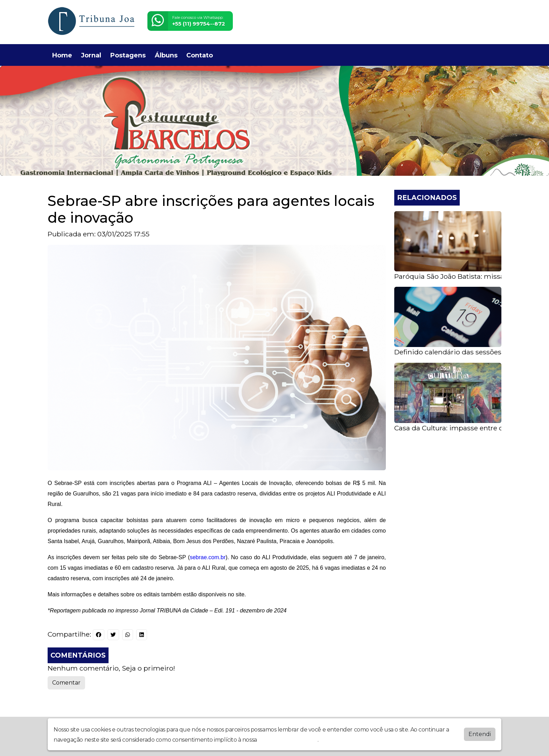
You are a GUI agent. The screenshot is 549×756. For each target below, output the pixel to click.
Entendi (480, 734)
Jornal (91, 55)
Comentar (66, 683)
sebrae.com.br (208, 557)
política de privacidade (288, 740)
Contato (200, 55)
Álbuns (166, 55)
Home (62, 55)
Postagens (128, 55)
